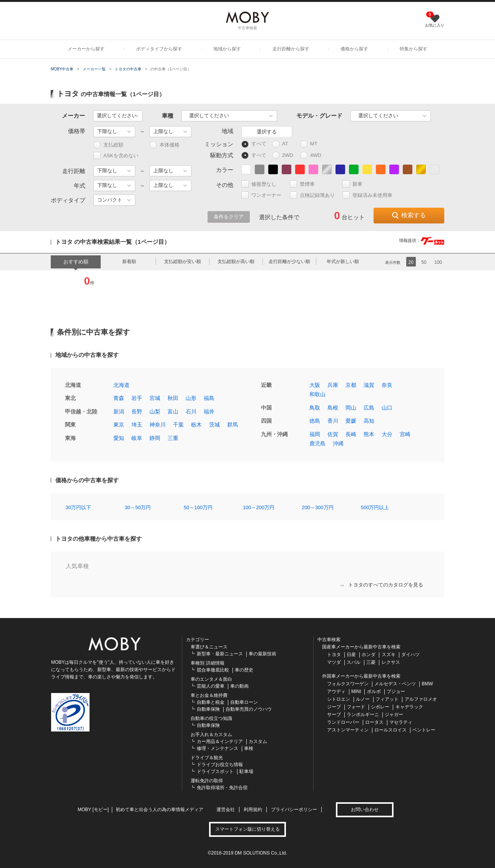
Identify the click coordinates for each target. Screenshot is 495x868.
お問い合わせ (365, 810)
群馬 (233, 425)
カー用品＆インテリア (220, 741)
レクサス (391, 662)
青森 (119, 398)
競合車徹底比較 (213, 670)
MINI (356, 691)
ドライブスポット (215, 771)
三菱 (371, 662)
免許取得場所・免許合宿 (222, 788)
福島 (209, 398)
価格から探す (354, 49)
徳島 (315, 421)
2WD (285, 156)
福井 (209, 412)
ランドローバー (343, 722)
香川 (333, 421)
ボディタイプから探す (159, 49)
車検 (249, 748)
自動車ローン (244, 702)
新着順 (129, 262)
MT (312, 144)
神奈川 (158, 425)
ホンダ (369, 655)
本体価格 (164, 145)
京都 (351, 385)
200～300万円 (317, 507)
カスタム (258, 741)
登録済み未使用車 (367, 195)
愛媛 (351, 421)
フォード (356, 707)
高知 (369, 421)
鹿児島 (317, 443)
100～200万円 (259, 507)
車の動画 (239, 686)
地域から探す (227, 49)
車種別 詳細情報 (207, 663)
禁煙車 (306, 184)
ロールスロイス (390, 730)
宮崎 (405, 434)
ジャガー (394, 715)
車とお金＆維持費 (209, 695)
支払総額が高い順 (236, 262)
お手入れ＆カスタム (211, 735)
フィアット (387, 699)
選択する (267, 132)
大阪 (315, 385)
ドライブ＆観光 (207, 758)
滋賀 (369, 385)
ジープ (334, 707)
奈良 (387, 385)
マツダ (334, 662)
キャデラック (409, 707)
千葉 (178, 425)
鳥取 (315, 408)
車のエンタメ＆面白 (211, 679)
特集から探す (414, 49)
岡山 (351, 408)
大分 (387, 434)
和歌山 (317, 394)
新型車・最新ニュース (220, 654)
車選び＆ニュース (209, 647)
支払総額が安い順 (183, 262)
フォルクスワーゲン (348, 684)
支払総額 (108, 145)
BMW (427, 684)
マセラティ (401, 722)
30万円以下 (78, 507)
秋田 (173, 398)
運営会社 (226, 810)
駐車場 (246, 771)
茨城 (214, 425)
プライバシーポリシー (294, 810)
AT (284, 144)
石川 (191, 412)
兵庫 (333, 385)
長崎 (351, 434)
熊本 (369, 434)
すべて (254, 144)
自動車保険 (208, 709)
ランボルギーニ (363, 715)
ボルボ (374, 691)
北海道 (121, 385)
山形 (191, 398)
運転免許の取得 (207, 781)
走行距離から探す (291, 49)
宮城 (155, 398)
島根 (333, 408)
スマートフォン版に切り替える (247, 829)
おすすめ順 (76, 262)
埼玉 (137, 425)
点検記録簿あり (316, 195)
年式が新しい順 (343, 262)
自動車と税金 (211, 702)
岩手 (137, 398)
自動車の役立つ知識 (211, 718)
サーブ (334, 715)
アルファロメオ (421, 699)
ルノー (363, 699)
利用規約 (253, 810)
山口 (387, 408)
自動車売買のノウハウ (249, 709)
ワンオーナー (265, 195)
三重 (173, 438)
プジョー (396, 691)
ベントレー (424, 730)
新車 (356, 184)
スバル (354, 662)
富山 (173, 412)
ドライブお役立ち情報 (220, 765)
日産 (351, 655)
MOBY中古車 (62, 69)
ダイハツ (410, 655)
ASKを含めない (116, 156)
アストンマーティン (348, 730)
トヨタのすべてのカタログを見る (382, 585)
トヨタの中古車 (128, 69)
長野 (137, 412)
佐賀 (333, 434)
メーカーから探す (86, 49)
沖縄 (338, 443)
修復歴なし (262, 184)
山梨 (155, 412)
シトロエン (339, 699)
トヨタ (334, 655)
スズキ (389, 655)
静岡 (155, 438)
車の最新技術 (262, 654)
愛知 (119, 438)
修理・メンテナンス (218, 748)
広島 (369, 408)
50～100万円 (198, 507)
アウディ (336, 691)
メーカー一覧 (94, 69)
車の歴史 (244, 670)
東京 (119, 425)
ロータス (374, 722)
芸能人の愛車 (211, 686)
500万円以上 (375, 507)
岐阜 (137, 438)
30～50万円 (138, 507)
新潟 (119, 412)
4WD (313, 156)
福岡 (315, 434)
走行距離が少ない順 (289, 262)
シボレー (380, 707)
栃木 (196, 425)
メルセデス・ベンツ (395, 684)
